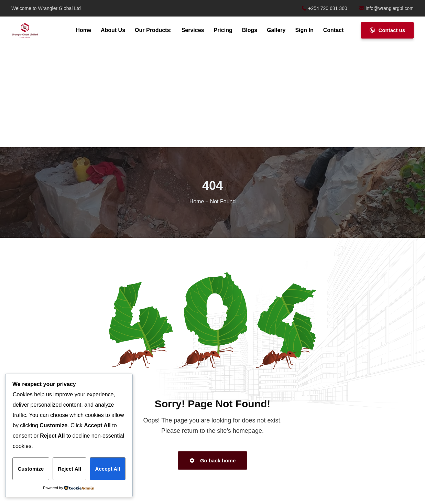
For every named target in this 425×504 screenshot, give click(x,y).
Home (197, 201)
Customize (31, 469)
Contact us (387, 30)
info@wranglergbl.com (387, 8)
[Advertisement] (212, 96)
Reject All (69, 469)
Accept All (108, 469)
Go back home (213, 460)
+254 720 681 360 (324, 8)
